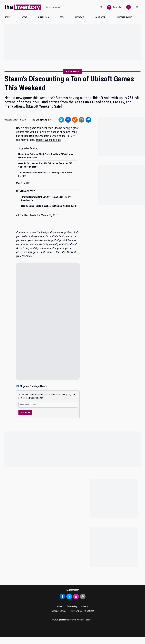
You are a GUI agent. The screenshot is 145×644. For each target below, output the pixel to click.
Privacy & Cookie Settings (83, 611)
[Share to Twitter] (61, 120)
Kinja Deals (72, 72)
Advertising (72, 606)
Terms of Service (59, 611)
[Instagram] (76, 596)
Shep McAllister (44, 120)
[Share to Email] (82, 120)
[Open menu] (137, 7)
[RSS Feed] (83, 596)
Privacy (85, 606)
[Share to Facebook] (68, 120)
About (60, 606)
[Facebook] (62, 596)
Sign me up (25, 413)
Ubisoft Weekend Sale (48, 140)
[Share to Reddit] (75, 120)
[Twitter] (69, 596)
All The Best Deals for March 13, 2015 (37, 215)
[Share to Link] (88, 120)
